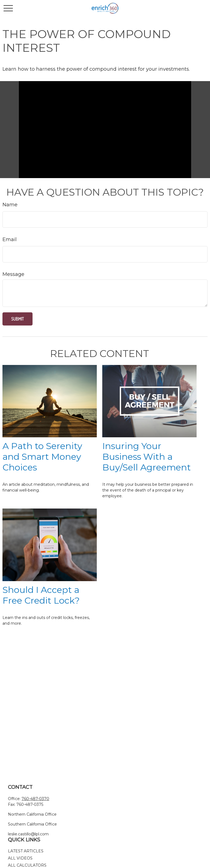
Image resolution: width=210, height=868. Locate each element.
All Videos (20, 858)
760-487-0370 (35, 799)
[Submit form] (17, 319)
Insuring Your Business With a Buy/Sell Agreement (147, 457)
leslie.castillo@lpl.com (28, 834)
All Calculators (27, 865)
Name (10, 205)
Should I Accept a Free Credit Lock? (41, 595)
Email (10, 239)
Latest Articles (26, 851)
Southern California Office (32, 824)
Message (13, 274)
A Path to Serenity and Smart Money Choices (42, 457)
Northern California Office (32, 814)
